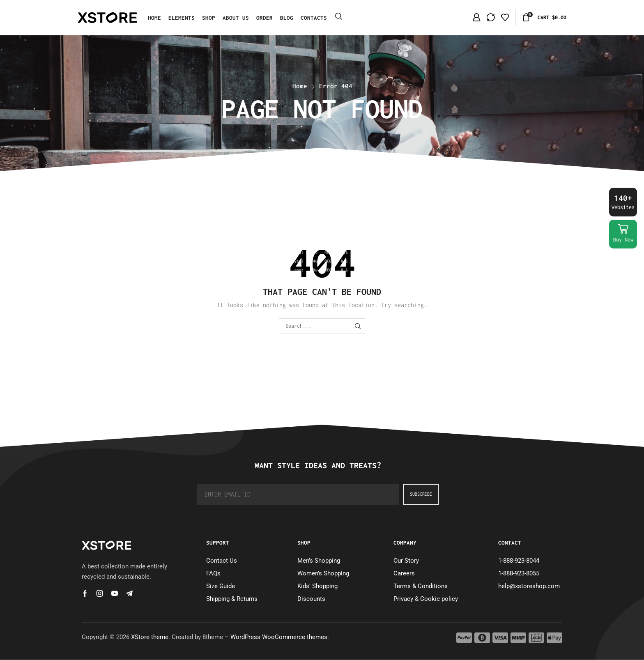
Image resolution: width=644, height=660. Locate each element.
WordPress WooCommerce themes (279, 637)
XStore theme (150, 637)
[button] (339, 17)
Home (300, 86)
